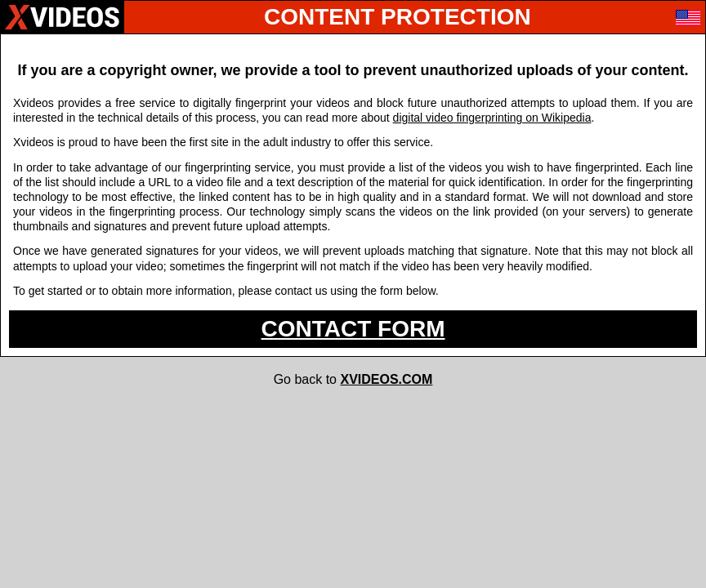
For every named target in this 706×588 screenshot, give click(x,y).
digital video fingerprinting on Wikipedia (492, 118)
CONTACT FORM (353, 329)
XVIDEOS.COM (386, 379)
